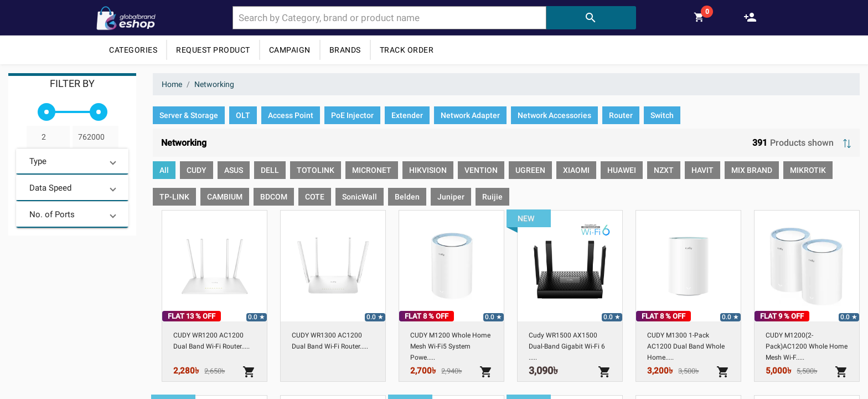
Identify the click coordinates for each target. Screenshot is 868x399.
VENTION (481, 170)
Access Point (291, 115)
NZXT (664, 170)
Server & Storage (189, 115)
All (164, 170)
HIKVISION (428, 170)
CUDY (197, 170)
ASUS (234, 170)
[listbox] (506, 117)
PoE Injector (352, 115)
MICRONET (372, 170)
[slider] (46, 112)
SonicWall (360, 197)
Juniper (451, 197)
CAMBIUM (225, 197)
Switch (662, 115)
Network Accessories (554, 115)
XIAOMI (576, 170)
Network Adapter (470, 115)
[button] (72, 161)
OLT (243, 115)
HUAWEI (622, 170)
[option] (189, 115)
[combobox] (389, 18)
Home (172, 84)
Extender (407, 115)
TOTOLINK (316, 170)
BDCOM (274, 197)
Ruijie (492, 197)
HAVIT (702, 170)
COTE (315, 197)
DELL (270, 170)
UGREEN (530, 170)
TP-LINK (174, 197)
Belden (407, 197)
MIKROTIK (808, 170)
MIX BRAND (752, 170)
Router (621, 115)
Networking (214, 84)
